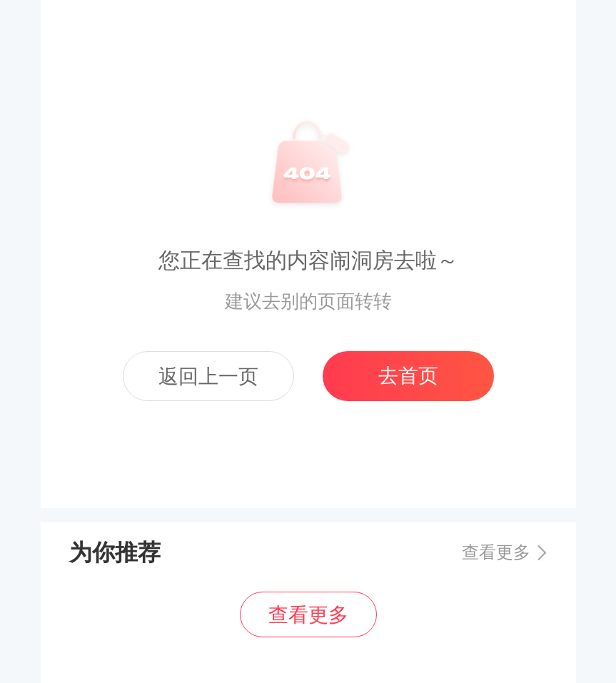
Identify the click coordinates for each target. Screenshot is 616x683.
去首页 (408, 376)
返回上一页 (208, 376)
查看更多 (496, 552)
